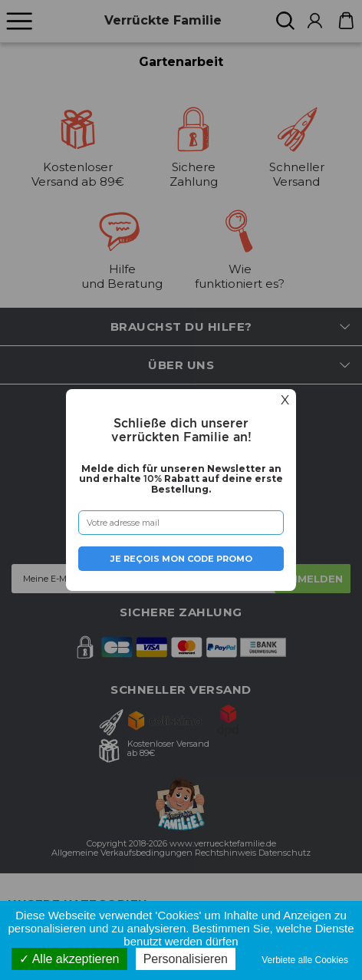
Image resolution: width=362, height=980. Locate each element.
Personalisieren (186, 959)
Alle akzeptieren (69, 959)
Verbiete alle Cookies (309, 960)
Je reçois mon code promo (181, 559)
